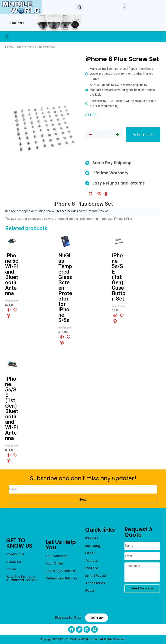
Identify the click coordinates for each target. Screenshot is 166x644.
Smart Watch (96, 576)
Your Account (57, 556)
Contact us (15, 554)
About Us (14, 562)
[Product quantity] (102, 135)
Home (9, 47)
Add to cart (143, 135)
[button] (80, 7)
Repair (19, 47)
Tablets (91, 561)
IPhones (92, 538)
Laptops (92, 568)
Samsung (93, 546)
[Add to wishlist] (91, 194)
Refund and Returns (62, 578)
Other (90, 553)
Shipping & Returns (61, 571)
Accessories (95, 583)
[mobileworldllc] (21, 7)
